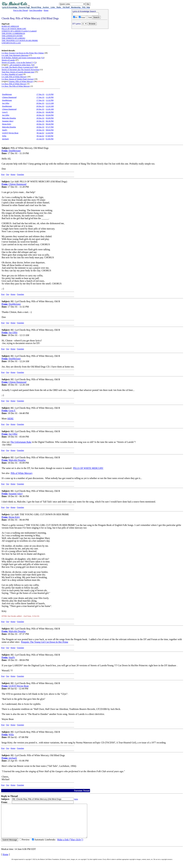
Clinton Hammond (9, 97)
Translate (20, 174)
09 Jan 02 (40, 133)
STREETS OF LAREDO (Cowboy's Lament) (19, 31)
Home (46, 10)
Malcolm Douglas (9, 118)
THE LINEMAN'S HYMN (12, 36)
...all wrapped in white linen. (20, 65)
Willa (4, 136)
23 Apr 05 (40, 139)
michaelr (5, 139)
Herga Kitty (7, 124)
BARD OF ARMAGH (10, 26)
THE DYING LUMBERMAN (13, 33)
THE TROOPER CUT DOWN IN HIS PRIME (20, 40)
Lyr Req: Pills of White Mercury (14, 84)
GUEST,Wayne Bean (10, 133)
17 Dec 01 (40, 94)
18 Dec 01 (40, 103)
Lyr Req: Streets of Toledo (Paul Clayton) (18, 79)
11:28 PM (50, 97)
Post (3, 174)
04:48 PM (50, 112)
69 (36, 67)
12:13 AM (50, 103)
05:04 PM (50, 115)
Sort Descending (36, 10)
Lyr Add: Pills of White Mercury (14, 77)
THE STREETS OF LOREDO (13, 38)
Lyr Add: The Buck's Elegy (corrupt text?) (18, 67)
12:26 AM (50, 109)
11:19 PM (50, 94)
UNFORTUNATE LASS (11, 43)
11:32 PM (50, 100)
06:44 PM (50, 124)
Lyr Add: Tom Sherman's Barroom (15, 55)
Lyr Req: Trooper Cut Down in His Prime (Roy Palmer (23, 53)
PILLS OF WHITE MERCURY (14, 29)
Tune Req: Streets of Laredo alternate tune (18, 72)
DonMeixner (7, 94)
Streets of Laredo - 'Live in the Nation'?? (17, 62)
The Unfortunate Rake (21, 442)
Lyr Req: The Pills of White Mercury (16, 86)
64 (33, 65)
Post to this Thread (21, 10)
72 (35, 62)
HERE (11, 419)
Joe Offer (6, 103)
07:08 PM (49, 136)
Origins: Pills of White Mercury (21, 81)
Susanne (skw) (8, 121)
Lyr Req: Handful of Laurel (12, 74)
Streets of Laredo (8, 60)
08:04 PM (50, 130)
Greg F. (5, 112)
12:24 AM (50, 106)
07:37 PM (50, 127)
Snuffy (5, 130)
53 (43, 58)
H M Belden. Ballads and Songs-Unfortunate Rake (21, 58)
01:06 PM (50, 139)
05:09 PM (50, 118)
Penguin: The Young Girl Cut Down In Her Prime (45, 642)
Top (8, 174)
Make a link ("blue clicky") (70, 846)
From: (5, 151)
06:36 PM (50, 121)
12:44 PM (49, 133)
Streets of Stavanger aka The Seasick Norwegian (20, 70)
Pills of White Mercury (22, 473)
